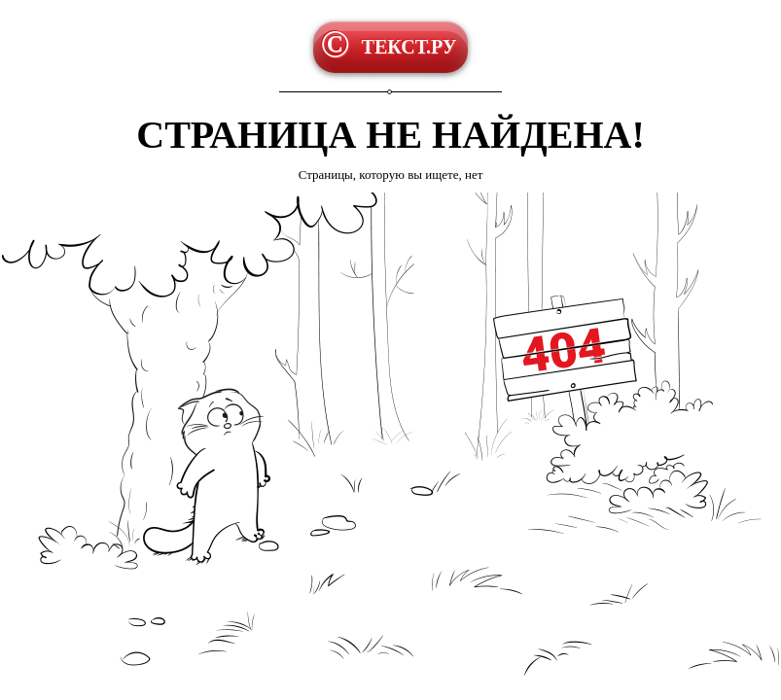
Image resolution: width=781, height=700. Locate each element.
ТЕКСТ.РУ (409, 47)
